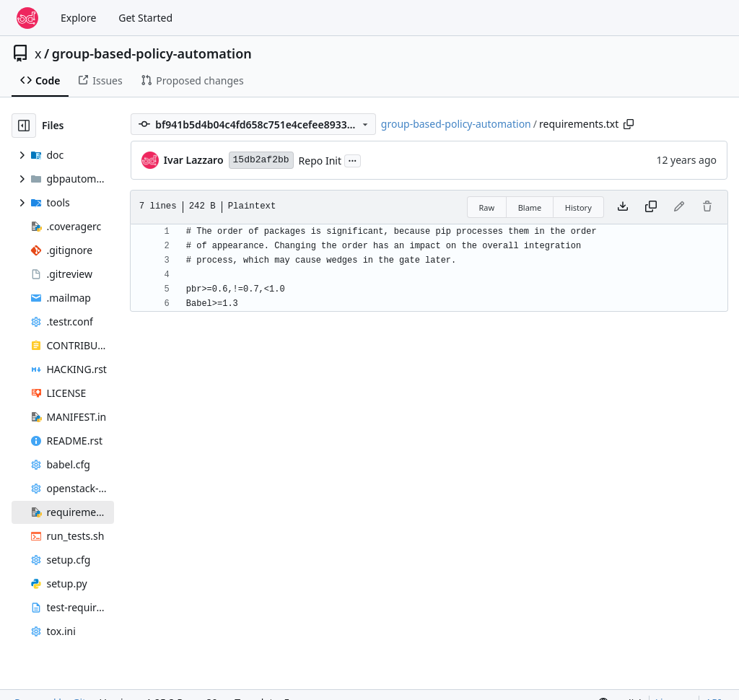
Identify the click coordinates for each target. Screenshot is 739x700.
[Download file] (623, 207)
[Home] (27, 18)
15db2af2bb (261, 160)
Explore (78, 18)
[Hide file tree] (24, 126)
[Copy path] (629, 124)
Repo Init (320, 161)
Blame (530, 207)
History (578, 207)
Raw (487, 207)
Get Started (145, 18)
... (353, 159)
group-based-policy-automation (152, 53)
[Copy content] (651, 207)
